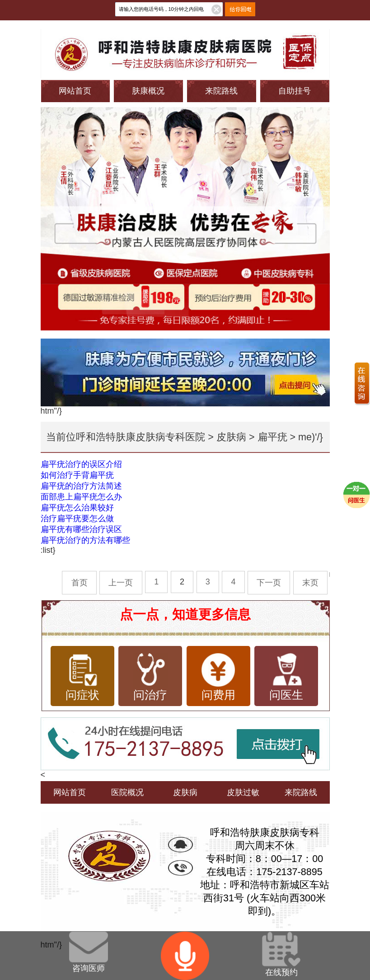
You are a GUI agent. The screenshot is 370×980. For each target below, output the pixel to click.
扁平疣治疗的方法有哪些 (85, 540)
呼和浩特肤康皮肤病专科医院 (141, 437)
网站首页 (75, 91)
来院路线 (221, 91)
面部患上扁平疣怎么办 (81, 497)
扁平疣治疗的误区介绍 (81, 464)
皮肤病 (231, 437)
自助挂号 (295, 91)
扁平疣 (272, 437)
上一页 (121, 583)
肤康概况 (148, 91)
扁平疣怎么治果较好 (77, 508)
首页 (80, 583)
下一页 (269, 583)
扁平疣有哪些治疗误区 (81, 529)
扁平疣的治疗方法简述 (81, 486)
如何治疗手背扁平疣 (77, 475)
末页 (310, 583)
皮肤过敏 (243, 792)
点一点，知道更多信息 (185, 614)
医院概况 (127, 792)
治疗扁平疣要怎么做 (77, 518)
